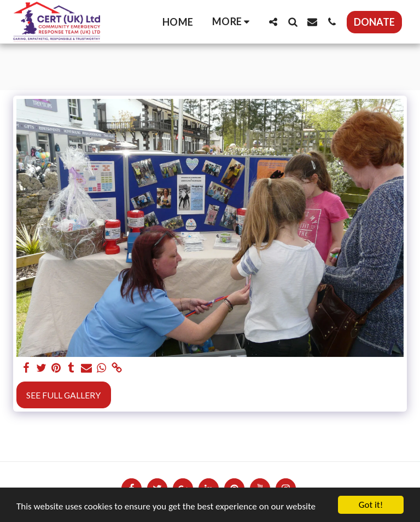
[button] (273, 22)
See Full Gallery (63, 395)
